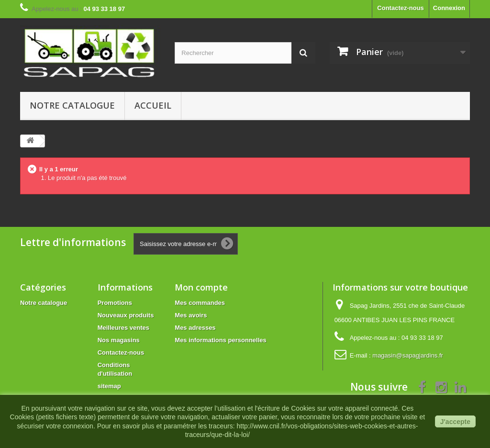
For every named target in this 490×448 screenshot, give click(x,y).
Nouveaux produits (126, 315)
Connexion (449, 8)
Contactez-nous (401, 8)
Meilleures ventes (123, 328)
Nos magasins (119, 340)
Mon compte (201, 287)
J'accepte (455, 422)
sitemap (109, 386)
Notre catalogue (72, 105)
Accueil (153, 105)
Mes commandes (200, 303)
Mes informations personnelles (220, 340)
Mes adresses (195, 328)
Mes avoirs (191, 315)
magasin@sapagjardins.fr (408, 355)
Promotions (115, 303)
